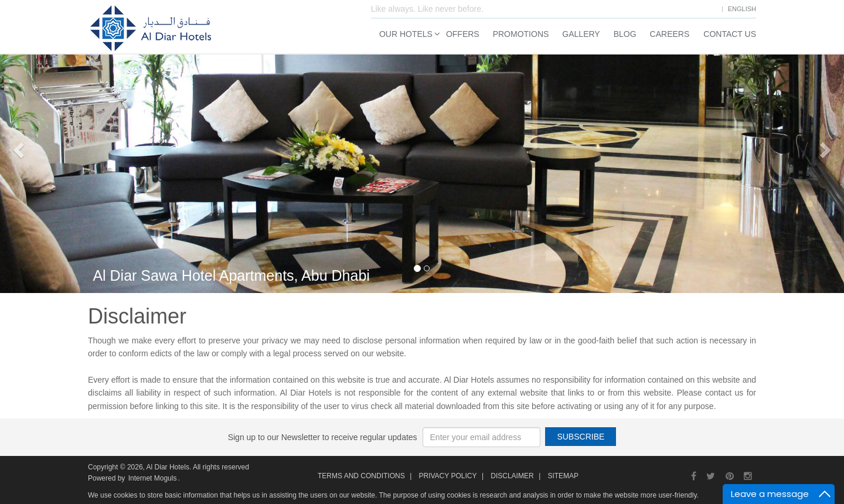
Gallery (581, 34)
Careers (670, 34)
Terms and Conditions (361, 476)
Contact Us (730, 34)
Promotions (521, 34)
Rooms (615, 176)
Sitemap (563, 476)
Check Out (709, 134)
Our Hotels (406, 34)
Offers (463, 34)
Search (688, 249)
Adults (673, 176)
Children (735, 176)
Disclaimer (512, 476)
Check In (618, 134)
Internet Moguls (153, 478)
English (742, 9)
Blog (625, 34)
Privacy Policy (447, 476)
